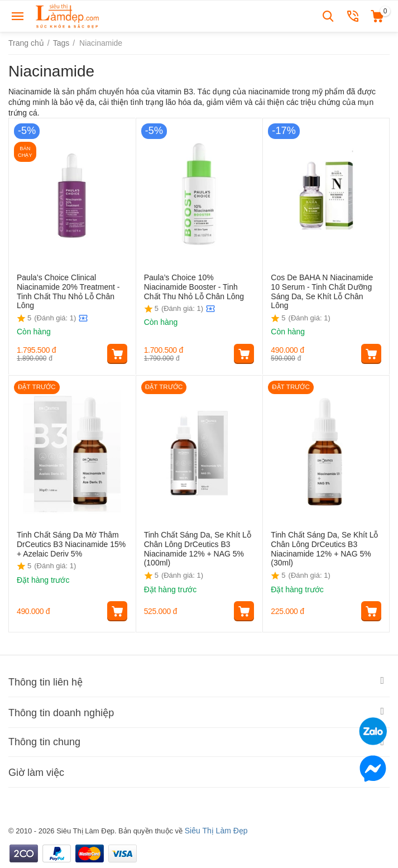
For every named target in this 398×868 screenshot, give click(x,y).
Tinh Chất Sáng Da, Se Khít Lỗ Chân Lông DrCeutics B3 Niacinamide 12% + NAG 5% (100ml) (198, 549)
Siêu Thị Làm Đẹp (216, 831)
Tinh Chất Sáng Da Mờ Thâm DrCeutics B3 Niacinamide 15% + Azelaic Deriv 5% (71, 544)
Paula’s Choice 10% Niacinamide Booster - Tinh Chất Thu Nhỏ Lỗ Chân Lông (194, 287)
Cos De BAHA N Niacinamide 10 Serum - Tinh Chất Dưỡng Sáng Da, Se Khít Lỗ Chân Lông (322, 291)
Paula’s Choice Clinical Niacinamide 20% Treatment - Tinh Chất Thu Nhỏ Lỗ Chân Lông (68, 291)
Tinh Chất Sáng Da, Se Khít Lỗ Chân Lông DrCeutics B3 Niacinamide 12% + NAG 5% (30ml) (324, 549)
